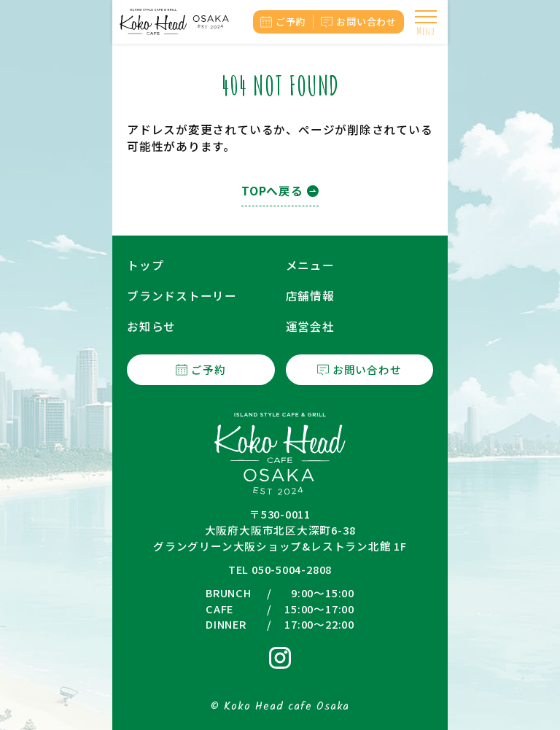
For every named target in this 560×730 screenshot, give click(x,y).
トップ (145, 265)
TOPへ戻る (272, 191)
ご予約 (291, 22)
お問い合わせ (366, 22)
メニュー (310, 265)
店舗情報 (310, 296)
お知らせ (151, 326)
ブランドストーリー (182, 296)
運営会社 (310, 326)
